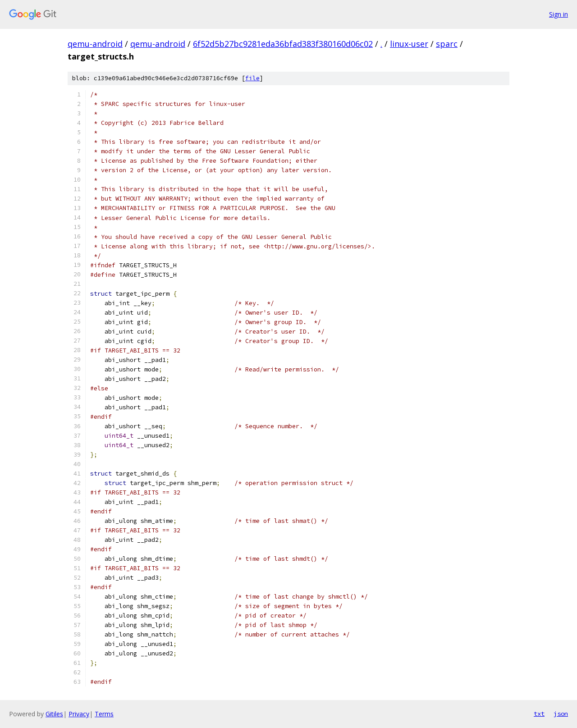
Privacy (79, 714)
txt (539, 714)
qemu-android (95, 44)
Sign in (559, 14)
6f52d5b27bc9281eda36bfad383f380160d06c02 (283, 44)
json (561, 714)
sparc (447, 44)
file (252, 78)
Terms (104, 714)
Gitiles (54, 714)
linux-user (409, 44)
